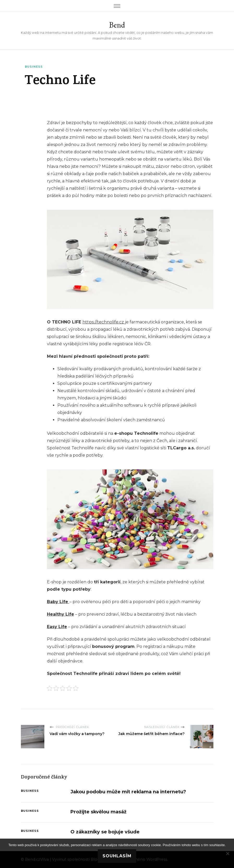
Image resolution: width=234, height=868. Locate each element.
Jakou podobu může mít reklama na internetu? (128, 792)
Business (34, 67)
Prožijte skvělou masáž (98, 812)
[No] (227, 853)
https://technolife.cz (103, 322)
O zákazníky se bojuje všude (105, 832)
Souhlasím (117, 856)
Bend (117, 25)
